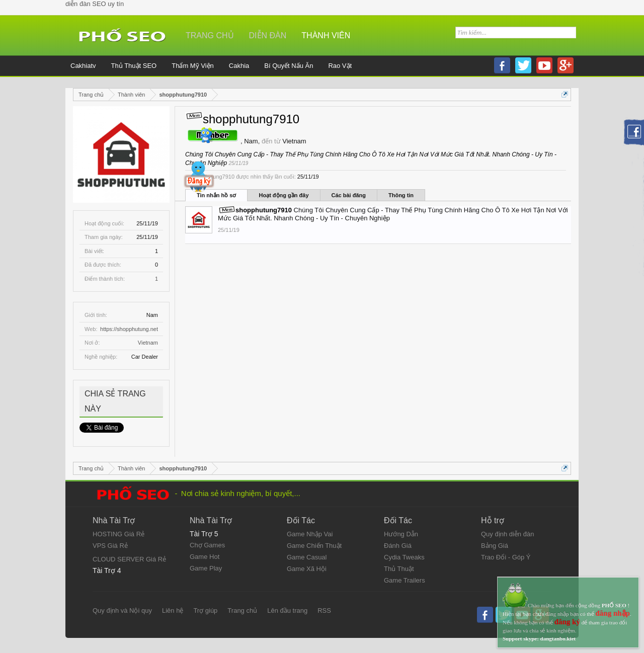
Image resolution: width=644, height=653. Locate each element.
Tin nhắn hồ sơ (216, 195)
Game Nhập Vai (310, 534)
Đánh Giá (398, 546)
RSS (324, 610)
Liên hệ (173, 610)
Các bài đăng (349, 195)
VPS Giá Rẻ (110, 546)
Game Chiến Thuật (314, 546)
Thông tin (401, 195)
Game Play (206, 568)
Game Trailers (405, 580)
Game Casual (307, 557)
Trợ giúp (205, 610)
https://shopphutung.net (129, 329)
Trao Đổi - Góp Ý (506, 557)
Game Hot (205, 557)
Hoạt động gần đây (284, 195)
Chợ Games (207, 545)
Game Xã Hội (307, 569)
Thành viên (326, 35)
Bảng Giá (495, 546)
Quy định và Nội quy (122, 610)
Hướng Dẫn (401, 534)
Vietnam (148, 343)
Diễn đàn (268, 35)
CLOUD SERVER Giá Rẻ (129, 559)
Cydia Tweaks (404, 557)
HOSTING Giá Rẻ (118, 534)
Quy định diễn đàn (507, 534)
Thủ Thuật (399, 569)
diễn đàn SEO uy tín (95, 4)
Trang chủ (210, 35)
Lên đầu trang (287, 610)
